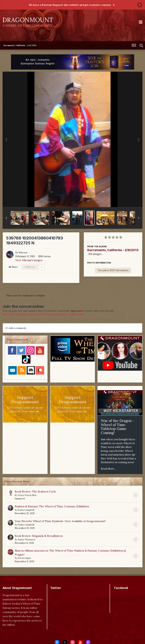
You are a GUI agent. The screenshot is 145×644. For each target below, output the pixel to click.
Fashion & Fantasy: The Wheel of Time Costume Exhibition (52, 506)
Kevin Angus (24, 558)
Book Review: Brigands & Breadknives (39, 536)
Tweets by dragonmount (65, 594)
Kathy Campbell (26, 510)
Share (13, 267)
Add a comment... (16, 328)
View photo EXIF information (113, 270)
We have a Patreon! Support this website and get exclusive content (70, 5)
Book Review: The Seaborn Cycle (35, 491)
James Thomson (26, 540)
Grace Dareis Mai (27, 495)
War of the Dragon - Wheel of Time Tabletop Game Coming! (118, 427)
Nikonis (23, 252)
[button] (6, 218)
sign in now (77, 311)
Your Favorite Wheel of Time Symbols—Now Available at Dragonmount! (60, 521)
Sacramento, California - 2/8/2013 (113, 250)
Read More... (109, 469)
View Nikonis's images (29, 260)
